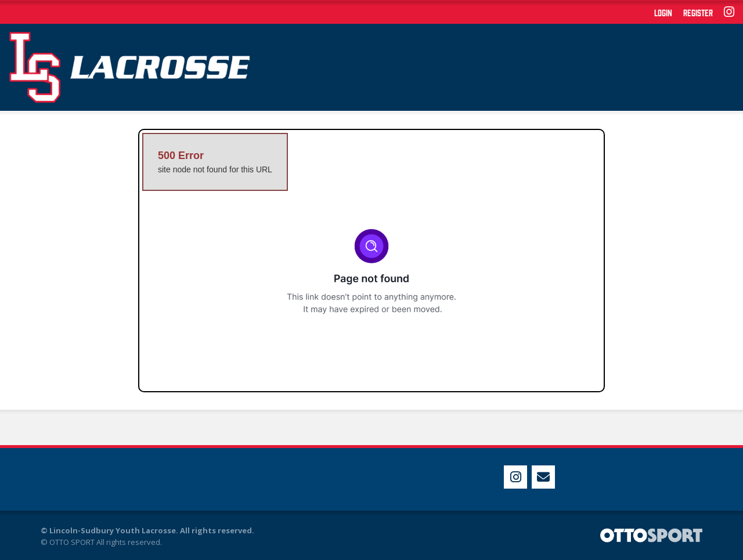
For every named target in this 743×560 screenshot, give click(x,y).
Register (698, 12)
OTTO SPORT (72, 542)
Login (663, 12)
